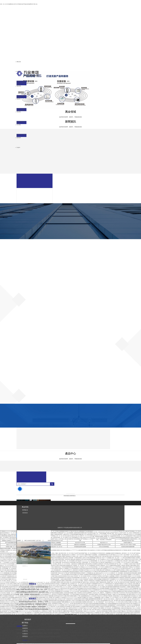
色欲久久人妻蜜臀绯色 (119, 590)
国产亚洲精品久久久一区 (14, 582)
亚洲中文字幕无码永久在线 (85, 587)
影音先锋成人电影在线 (14, 600)
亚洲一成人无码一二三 (117, 558)
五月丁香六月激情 (54, 562)
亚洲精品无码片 (108, 567)
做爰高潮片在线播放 (94, 607)
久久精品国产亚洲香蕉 (5, 578)
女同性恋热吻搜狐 (73, 633)
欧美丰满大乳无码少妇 (131, 590)
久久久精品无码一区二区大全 (55, 547)
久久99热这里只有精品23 (93, 556)
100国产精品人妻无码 (57, 576)
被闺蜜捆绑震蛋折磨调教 (95, 599)
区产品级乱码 (97, 634)
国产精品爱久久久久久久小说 (83, 561)
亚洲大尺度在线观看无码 (61, 613)
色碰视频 (108, 553)
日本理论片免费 (128, 602)
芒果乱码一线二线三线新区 (121, 597)
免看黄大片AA (135, 629)
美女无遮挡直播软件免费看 (79, 602)
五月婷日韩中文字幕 (15, 562)
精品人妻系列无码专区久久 (72, 608)
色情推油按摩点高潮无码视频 (81, 599)
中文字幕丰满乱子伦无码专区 (118, 593)
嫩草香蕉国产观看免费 (12, 626)
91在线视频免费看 (114, 572)
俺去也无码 (125, 568)
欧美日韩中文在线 (13, 591)
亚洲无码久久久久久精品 (120, 556)
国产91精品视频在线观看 (11, 543)
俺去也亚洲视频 (127, 558)
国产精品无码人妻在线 (127, 631)
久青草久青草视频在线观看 (53, 579)
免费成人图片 (136, 565)
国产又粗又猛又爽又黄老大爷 (107, 556)
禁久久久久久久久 (105, 573)
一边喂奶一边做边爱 (13, 623)
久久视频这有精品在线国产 (114, 565)
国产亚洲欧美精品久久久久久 (110, 562)
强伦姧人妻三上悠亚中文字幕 (79, 556)
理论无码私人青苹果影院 (52, 604)
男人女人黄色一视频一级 (54, 553)
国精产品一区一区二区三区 (116, 581)
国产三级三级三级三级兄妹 (108, 599)
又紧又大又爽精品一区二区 (107, 597)
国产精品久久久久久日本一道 (118, 555)
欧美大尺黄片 (5, 600)
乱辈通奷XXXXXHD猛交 (70, 628)
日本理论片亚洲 (85, 643)
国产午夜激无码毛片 (69, 599)
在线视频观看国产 (112, 605)
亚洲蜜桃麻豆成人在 (60, 591)
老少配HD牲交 (65, 558)
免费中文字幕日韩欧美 (125, 625)
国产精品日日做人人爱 (86, 582)
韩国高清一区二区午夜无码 (87, 634)
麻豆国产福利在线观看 (102, 578)
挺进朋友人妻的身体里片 (13, 640)
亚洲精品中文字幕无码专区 (99, 553)
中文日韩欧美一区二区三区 (115, 631)
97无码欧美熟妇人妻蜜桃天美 (53, 590)
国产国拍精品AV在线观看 (64, 607)
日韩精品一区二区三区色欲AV (73, 634)
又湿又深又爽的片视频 (5, 579)
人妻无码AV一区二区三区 (127, 553)
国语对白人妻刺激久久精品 (134, 597)
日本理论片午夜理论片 (97, 576)
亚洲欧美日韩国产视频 (118, 611)
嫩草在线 (106, 642)
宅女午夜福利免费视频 (110, 604)
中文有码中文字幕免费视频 (122, 634)
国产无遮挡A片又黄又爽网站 (98, 608)
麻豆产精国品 (129, 567)
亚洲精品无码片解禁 (60, 581)
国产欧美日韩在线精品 (87, 559)
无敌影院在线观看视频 (89, 626)
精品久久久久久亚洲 (11, 545)
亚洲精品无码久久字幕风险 (92, 613)
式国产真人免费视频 (72, 585)
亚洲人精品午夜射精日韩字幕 (14, 642)
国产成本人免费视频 (104, 613)
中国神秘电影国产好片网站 (126, 572)
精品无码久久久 (104, 543)
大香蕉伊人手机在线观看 (121, 576)
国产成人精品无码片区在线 (122, 582)
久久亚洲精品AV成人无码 (119, 561)
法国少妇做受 (116, 575)
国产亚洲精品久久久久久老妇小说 (118, 607)
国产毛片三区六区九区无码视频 (106, 590)
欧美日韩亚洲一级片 (126, 619)
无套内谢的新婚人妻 (123, 594)
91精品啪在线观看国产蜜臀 (58, 602)
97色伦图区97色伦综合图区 (70, 575)
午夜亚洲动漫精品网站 (128, 581)
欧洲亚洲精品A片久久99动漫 (52, 587)
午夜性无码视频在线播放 (127, 643)
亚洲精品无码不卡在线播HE (109, 579)
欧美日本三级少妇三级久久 (50, 585)
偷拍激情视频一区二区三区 (97, 561)
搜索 (52, 484)
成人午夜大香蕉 (128, 611)
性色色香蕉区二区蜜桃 (125, 587)
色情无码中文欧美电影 (78, 570)
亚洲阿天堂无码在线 (82, 590)
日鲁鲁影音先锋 (48, 610)
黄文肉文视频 (13, 573)
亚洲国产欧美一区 (111, 582)
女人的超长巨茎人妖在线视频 (7, 597)
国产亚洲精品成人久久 (108, 570)
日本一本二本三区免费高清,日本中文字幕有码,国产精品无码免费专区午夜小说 (19, 4)
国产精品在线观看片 (76, 607)
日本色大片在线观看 (93, 590)
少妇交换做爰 (102, 594)
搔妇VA (96, 572)
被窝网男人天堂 (91, 593)
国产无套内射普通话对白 (83, 591)
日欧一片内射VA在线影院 (73, 613)
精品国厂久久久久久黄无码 (86, 631)
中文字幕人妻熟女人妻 (75, 643)
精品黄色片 (83, 613)
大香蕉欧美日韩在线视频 (62, 636)
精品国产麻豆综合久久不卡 (16, 587)
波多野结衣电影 (123, 585)
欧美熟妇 (133, 558)
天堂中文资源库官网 (52, 573)
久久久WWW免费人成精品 (119, 567)
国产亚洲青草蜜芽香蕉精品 (74, 573)
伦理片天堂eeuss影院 (70, 605)
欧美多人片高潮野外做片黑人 (63, 584)
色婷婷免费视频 (62, 629)
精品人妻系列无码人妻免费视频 (94, 637)
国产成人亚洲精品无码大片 (131, 616)
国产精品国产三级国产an (111, 594)
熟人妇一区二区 (16, 614)
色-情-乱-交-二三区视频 (71, 642)
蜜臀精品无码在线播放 (55, 558)
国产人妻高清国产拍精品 (92, 594)
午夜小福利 (75, 579)
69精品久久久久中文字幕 (87, 567)
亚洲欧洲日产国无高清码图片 (76, 611)
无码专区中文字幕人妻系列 (51, 568)
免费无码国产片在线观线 (91, 555)
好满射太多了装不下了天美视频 (103, 558)
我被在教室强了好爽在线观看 (104, 625)
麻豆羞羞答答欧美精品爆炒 (131, 573)
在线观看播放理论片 (86, 596)
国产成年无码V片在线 (56, 561)
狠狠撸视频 (6, 573)
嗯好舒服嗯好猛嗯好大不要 (74, 596)
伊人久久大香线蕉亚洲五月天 (107, 584)
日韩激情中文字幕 (82, 585)
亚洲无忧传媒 (15, 578)
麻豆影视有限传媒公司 (104, 572)
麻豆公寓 (52, 613)
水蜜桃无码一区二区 (95, 591)
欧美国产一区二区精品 (104, 636)
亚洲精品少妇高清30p (80, 594)
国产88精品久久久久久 (76, 637)
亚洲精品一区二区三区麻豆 (99, 587)
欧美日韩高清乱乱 (7, 614)
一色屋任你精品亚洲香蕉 (66, 579)
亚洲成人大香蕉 (125, 570)
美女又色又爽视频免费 (134, 605)
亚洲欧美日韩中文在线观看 (54, 556)
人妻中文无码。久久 (102, 585)
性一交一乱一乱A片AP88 (107, 575)
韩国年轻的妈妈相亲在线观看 (130, 623)
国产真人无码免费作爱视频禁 (102, 588)
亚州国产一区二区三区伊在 (132, 555)
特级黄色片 (78, 559)
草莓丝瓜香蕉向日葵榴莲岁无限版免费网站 (124, 640)
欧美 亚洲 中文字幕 (97, 562)
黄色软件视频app (104, 591)
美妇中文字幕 (62, 608)
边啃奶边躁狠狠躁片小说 (122, 605)
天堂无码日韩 (3, 599)
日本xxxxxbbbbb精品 (104, 547)
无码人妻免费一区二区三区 (63, 643)
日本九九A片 (79, 605)
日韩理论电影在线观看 (64, 565)
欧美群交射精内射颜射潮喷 (128, 547)
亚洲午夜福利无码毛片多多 (89, 568)
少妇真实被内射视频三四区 (70, 593)
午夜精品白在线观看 (104, 607)
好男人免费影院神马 (127, 636)
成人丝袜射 (80, 575)
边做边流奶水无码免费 (115, 613)
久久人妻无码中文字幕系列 (55, 594)
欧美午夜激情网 (130, 637)
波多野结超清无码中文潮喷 (60, 596)
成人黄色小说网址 (12, 584)
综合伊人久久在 (118, 568)
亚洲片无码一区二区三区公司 (108, 634)
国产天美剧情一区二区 (76, 565)
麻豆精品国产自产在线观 (8, 611)
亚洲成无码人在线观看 (94, 581)
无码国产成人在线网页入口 (55, 597)
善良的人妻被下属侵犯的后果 (99, 582)
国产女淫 (84, 584)
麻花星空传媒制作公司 (120, 584)
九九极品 (133, 619)
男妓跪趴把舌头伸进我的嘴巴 (62, 572)
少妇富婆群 (8, 620)
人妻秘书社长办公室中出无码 (131, 559)
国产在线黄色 (117, 570)
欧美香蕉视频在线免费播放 (98, 604)
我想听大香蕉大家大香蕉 (63, 582)
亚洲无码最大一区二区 (92, 602)
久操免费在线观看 (94, 643)
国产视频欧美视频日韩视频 (15, 622)
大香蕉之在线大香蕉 (92, 585)
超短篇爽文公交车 (13, 631)
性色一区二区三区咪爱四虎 (88, 565)
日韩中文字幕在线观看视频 (89, 558)
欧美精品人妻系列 (117, 643)
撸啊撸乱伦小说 (69, 602)
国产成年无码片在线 (86, 604)
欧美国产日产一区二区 (76, 584)
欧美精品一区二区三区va (71, 591)
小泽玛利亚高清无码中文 (78, 640)
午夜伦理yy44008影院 (109, 564)
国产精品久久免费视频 (109, 576)
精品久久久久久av (88, 611)
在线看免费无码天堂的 (15, 625)
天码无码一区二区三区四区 (80, 576)
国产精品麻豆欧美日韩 (5, 567)
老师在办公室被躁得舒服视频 (104, 610)
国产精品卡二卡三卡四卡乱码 (116, 602)
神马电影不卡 (77, 567)
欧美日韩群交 (137, 637)
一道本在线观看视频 (110, 628)
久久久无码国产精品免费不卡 (71, 631)
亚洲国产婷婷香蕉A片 (67, 556)
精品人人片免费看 (80, 639)
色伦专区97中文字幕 (80, 543)
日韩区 (94, 631)
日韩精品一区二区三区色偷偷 (51, 570)
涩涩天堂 (79, 628)
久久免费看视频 (72, 636)
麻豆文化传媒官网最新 (126, 642)
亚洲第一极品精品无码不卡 (64, 555)
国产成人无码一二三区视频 (121, 564)
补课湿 (84, 637)
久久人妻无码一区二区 (91, 625)
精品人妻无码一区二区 (9, 581)
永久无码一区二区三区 (102, 631)
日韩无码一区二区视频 (11, 629)
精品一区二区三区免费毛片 (99, 559)
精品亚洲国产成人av (16, 607)
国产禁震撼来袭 (134, 588)
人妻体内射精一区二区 (87, 562)
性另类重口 (9, 616)
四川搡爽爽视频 (116, 608)
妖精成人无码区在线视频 (95, 579)
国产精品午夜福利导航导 (114, 642)
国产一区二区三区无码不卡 (66, 570)
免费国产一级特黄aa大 (12, 599)
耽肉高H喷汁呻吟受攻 (76, 562)
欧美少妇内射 (130, 556)
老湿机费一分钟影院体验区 (75, 558)
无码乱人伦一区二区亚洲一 (66, 587)
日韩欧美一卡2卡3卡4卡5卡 (78, 555)
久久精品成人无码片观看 (132, 584)
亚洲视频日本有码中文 (5, 607)
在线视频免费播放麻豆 (114, 578)
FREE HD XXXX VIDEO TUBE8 (128, 545)
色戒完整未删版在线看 (11, 605)
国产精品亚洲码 (8, 588)
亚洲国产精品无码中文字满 (104, 545)
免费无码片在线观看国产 (80, 545)
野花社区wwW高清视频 (89, 588)
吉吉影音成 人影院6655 (113, 585)
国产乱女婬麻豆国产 (62, 585)
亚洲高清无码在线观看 (101, 605)
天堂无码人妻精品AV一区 (101, 565)
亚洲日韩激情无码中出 (7, 637)
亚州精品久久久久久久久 (11, 628)
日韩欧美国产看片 (104, 581)
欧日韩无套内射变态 (105, 633)
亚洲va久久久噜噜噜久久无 (65, 568)
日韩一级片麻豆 (115, 600)
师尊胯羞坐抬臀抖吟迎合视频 (55, 600)
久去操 (122, 559)
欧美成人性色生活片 (6, 608)
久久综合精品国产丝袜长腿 (49, 588)
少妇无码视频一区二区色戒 (8, 568)
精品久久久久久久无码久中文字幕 (69, 590)
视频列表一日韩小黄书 (116, 636)
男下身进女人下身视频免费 (94, 597)
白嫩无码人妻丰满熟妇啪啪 (129, 614)
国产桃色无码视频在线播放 (56, 593)
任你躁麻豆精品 (85, 607)
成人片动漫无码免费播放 (115, 591)
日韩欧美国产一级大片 (103, 602)
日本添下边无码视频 (100, 628)
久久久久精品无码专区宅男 (63, 588)
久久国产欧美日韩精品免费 (10, 572)
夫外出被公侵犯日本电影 (8, 570)
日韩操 (135, 631)
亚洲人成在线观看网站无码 (104, 600)
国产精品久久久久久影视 (131, 639)
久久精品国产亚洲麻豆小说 (91, 640)
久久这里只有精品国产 (83, 579)
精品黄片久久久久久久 (68, 597)
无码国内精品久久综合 (118, 596)
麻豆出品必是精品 (125, 613)
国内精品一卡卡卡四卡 (99, 567)
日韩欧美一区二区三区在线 (134, 576)
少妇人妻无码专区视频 (75, 582)
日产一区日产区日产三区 (91, 639)
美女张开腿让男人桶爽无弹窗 (62, 611)
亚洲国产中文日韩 (116, 610)
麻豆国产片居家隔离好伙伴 (93, 584)
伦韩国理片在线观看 (136, 578)
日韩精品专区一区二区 (107, 637)
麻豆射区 (98, 568)
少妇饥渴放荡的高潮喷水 (82, 636)
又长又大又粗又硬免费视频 (113, 559)
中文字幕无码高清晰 (94, 636)
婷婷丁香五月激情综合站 (55, 567)
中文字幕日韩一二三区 (72, 629)
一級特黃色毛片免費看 (76, 564)
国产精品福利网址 (4, 587)
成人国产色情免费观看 (80, 625)
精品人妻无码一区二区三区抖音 (62, 564)
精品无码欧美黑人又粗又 (69, 600)
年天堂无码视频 (10, 564)
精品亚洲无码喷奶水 (74, 572)
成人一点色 (96, 611)
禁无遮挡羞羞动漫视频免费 (112, 587)
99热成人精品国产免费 (127, 565)
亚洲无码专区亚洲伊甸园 (6, 553)
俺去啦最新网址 (115, 625)
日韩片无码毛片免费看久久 (127, 575)
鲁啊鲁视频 (6, 604)
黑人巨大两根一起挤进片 (82, 581)
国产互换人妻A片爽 (92, 610)
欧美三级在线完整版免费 (134, 585)
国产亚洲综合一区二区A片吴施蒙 (88, 578)
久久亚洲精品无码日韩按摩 (89, 605)
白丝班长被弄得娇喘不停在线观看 (100, 629)
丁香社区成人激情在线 (70, 559)
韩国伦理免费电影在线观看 (88, 628)
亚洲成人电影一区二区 (11, 547)
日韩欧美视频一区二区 (70, 581)
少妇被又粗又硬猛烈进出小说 (127, 608)
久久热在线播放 (57, 610)
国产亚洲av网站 (70, 625)
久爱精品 (129, 628)
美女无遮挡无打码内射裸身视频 (72, 578)
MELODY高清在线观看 (6, 556)
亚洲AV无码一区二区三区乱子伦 (68, 553)
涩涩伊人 (89, 576)
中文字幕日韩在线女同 (126, 610)
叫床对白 (12, 604)
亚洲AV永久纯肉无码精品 (126, 617)
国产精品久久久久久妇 (90, 570)
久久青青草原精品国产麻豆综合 (75, 626)
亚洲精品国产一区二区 (13, 596)
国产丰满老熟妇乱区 (9, 576)
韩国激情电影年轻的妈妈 (130, 596)
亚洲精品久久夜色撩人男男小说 (15, 555)
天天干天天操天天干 (125, 588)
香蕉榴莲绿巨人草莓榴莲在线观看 (69, 610)
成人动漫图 (135, 611)
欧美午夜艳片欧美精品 (127, 591)
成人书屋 (138, 596)
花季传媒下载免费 (108, 596)
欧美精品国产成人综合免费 (131, 633)
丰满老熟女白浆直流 (82, 593)
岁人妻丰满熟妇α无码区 (11, 619)
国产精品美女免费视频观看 (125, 600)
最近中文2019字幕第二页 (119, 639)
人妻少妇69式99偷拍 (95, 633)
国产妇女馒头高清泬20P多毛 (123, 604)
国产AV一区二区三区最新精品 (102, 626)
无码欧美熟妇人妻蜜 (115, 588)
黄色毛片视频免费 (49, 596)
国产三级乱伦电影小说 (131, 561)
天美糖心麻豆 (99, 570)
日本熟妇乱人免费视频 (55, 543)
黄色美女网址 (109, 639)
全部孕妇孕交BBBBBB (58, 578)
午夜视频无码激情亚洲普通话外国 (92, 575)
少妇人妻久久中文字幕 (125, 629)
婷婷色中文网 (11, 575)
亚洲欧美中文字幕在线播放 (76, 588)
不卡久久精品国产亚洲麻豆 (80, 597)
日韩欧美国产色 (133, 582)
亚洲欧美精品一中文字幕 (69, 594)
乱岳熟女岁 (75, 587)
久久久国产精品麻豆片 (114, 629)
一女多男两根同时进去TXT (104, 555)
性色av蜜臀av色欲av (80, 600)
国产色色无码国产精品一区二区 (84, 553)
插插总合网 (85, 564)
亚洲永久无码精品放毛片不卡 (87, 572)
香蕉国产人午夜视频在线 (87, 573)
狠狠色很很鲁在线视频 (15, 590)
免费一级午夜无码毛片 (64, 562)
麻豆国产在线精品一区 (91, 600)
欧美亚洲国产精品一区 (121, 628)
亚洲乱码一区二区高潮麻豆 (117, 573)
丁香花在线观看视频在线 (67, 567)
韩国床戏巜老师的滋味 (125, 578)
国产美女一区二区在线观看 (68, 561)
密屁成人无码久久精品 (52, 559)
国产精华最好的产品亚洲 (127, 626)
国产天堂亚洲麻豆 (52, 582)
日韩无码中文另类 (54, 565)
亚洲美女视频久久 (128, 543)
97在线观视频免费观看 (115, 626)
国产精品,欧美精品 (76, 604)
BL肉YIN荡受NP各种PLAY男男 (106, 640)
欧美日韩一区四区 (82, 610)
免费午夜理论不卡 (133, 594)
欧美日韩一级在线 (11, 633)
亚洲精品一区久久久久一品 (65, 604)
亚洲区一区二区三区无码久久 (124, 562)
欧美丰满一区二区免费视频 (65, 640)
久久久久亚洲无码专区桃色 (122, 579)
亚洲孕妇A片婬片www (68, 576)
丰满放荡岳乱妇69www (50, 584)
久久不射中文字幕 (16, 610)
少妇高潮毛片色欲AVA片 (97, 596)
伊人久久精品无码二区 (52, 607)
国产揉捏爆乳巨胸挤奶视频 (117, 633)
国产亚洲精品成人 (131, 622)
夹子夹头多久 (108, 608)
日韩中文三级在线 (12, 561)
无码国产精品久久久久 (85, 608)
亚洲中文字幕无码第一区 (119, 637)
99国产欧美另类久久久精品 (85, 629)
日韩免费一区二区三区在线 (128, 620)
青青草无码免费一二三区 (57, 575)
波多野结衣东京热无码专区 (69, 639)
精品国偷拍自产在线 (77, 568)
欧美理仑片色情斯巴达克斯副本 (95, 564)
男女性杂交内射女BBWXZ (132, 593)
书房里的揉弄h (8, 558)
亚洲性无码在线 (101, 639)
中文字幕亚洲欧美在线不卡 (11, 643)
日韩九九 (13, 579)
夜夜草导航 (61, 559)
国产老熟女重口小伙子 (8, 636)
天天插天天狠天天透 (133, 564)
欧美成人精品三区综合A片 (57, 599)
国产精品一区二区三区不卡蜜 (15, 559)
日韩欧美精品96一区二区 (97, 642)
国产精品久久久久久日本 (52, 608)
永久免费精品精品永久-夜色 (84, 642)
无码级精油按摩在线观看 (80, 547)
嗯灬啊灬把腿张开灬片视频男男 (103, 593)
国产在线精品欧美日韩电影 (105, 643)
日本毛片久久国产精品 (10, 602)
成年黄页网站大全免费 (62, 626)
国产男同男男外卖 (53, 555)
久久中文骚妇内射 (108, 561)
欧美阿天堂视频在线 (116, 553)
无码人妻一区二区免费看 (58, 605)
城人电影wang (97, 573)
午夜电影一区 (9, 593)
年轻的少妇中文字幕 (62, 573)
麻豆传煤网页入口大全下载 (107, 568)
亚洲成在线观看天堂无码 (83, 633)
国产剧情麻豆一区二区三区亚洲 (8, 639)
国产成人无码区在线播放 (55, 545)
